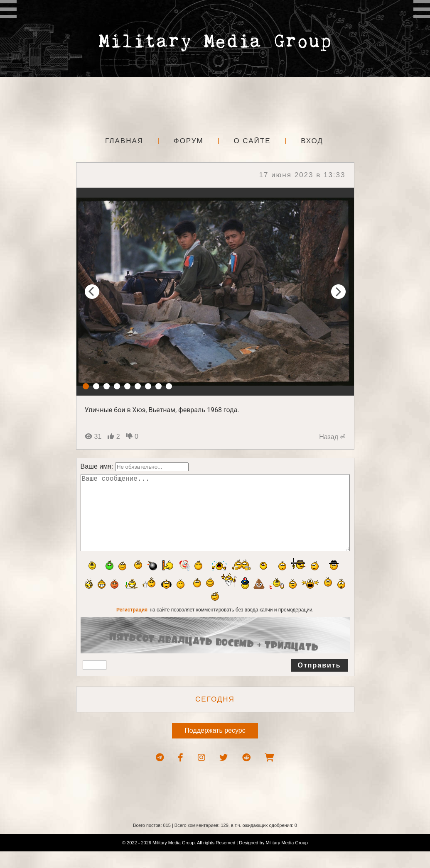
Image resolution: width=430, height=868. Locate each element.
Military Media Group (286, 859)
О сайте (252, 141)
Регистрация (132, 626)
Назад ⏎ (332, 437)
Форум (189, 141)
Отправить (319, 682)
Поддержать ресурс (215, 747)
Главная (124, 141)
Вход (312, 141)
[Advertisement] (215, 104)
